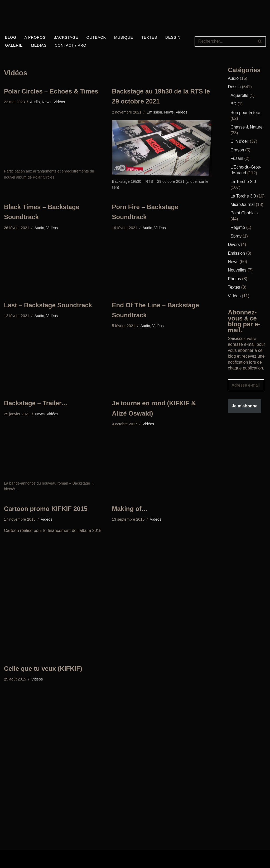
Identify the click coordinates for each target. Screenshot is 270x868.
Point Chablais (244, 213)
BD (233, 104)
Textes (150, 37)
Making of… (130, 509)
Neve (9, 856)
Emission (155, 112)
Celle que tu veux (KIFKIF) (43, 669)
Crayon (237, 150)
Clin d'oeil (240, 141)
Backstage (66, 37)
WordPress (14, 862)
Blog (11, 37)
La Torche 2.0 (243, 181)
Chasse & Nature (247, 127)
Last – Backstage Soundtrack (48, 305)
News (47, 102)
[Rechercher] (224, 41)
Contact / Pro (71, 45)
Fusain (237, 158)
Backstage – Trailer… (36, 403)
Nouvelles (237, 270)
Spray (236, 236)
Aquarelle (239, 95)
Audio (35, 102)
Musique (124, 37)
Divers (234, 244)
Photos (234, 278)
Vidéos (59, 102)
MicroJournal (243, 204)
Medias (39, 45)
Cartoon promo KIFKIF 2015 (46, 509)
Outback (96, 37)
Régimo (238, 227)
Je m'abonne (245, 405)
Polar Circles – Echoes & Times (51, 91)
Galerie (14, 45)
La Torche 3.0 (243, 196)
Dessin (173, 37)
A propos (35, 37)
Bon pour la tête (245, 113)
